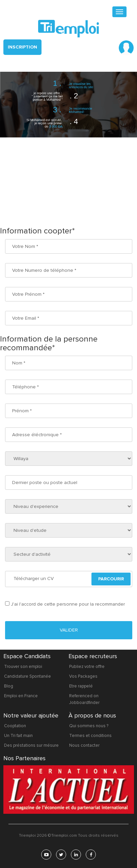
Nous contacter (84, 745)
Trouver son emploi (23, 667)
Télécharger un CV (34, 578)
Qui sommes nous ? (89, 726)
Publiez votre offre (87, 667)
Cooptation (15, 726)
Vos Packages (83, 676)
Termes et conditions (90, 736)
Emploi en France (21, 696)
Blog (9, 686)
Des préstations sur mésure (31, 745)
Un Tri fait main (18, 736)
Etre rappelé (81, 686)
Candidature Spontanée (28, 676)
